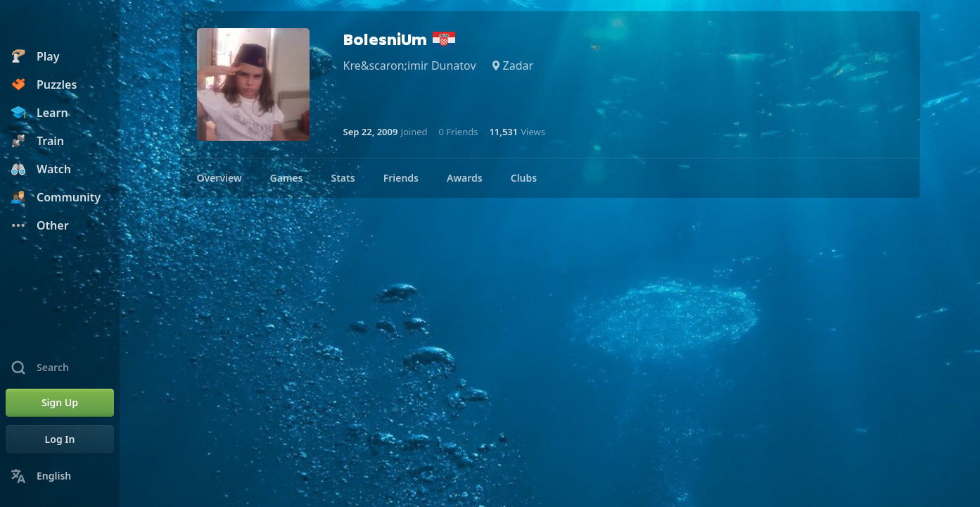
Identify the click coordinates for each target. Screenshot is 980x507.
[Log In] (60, 439)
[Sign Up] (60, 403)
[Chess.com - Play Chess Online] (60, 24)
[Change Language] (60, 476)
